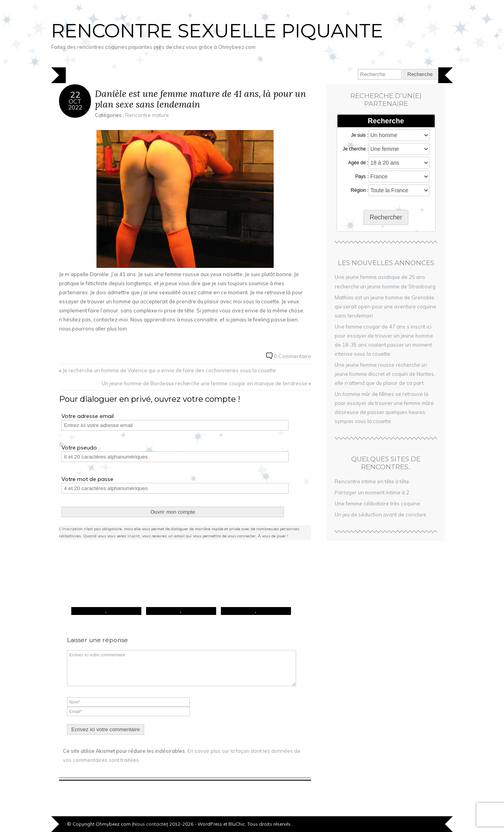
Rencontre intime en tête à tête (372, 481)
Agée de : (358, 163)
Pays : (362, 176)
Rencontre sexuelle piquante (217, 31)
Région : (360, 190)
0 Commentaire (293, 356)
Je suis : (360, 135)
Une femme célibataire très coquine (377, 503)
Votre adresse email (88, 416)
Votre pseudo (79, 448)
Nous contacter (150, 824)
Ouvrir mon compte (173, 512)
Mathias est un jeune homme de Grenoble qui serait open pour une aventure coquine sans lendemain (385, 306)
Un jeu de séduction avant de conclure (381, 514)
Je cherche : (355, 149)
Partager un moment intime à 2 (372, 492)
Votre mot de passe (87, 479)
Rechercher (386, 217)
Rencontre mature (147, 115)
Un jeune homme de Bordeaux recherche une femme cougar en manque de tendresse (205, 383)
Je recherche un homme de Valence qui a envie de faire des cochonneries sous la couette (169, 370)
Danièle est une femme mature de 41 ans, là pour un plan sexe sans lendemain (200, 99)
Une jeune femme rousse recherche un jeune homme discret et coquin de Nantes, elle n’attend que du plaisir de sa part (385, 374)
